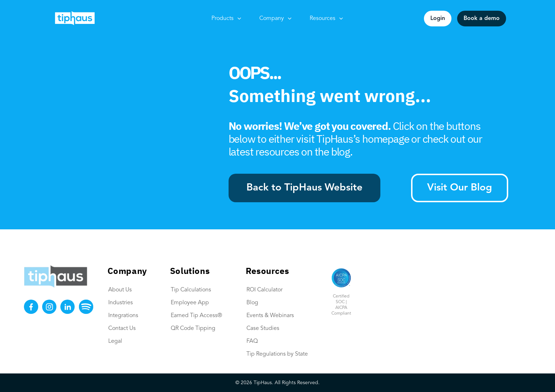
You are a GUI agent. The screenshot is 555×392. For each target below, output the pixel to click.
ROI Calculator (264, 290)
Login (438, 19)
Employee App (190, 303)
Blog (252, 303)
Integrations (123, 316)
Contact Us (122, 329)
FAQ (252, 341)
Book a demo (482, 19)
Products (227, 19)
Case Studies (263, 329)
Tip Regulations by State (277, 354)
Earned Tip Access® (196, 316)
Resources (327, 19)
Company (276, 19)
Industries (121, 303)
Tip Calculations (191, 290)
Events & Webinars (270, 316)
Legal (115, 341)
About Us (120, 290)
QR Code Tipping (193, 329)
